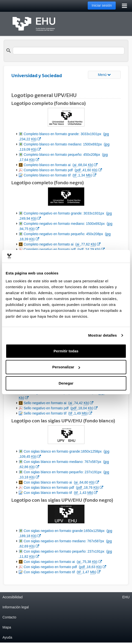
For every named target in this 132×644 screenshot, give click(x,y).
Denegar (66, 383)
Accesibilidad (13, 597)
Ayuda (7, 637)
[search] (69, 51)
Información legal (16, 607)
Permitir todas (66, 351)
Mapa (7, 627)
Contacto (9, 617)
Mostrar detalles (103, 335)
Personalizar (66, 367)
